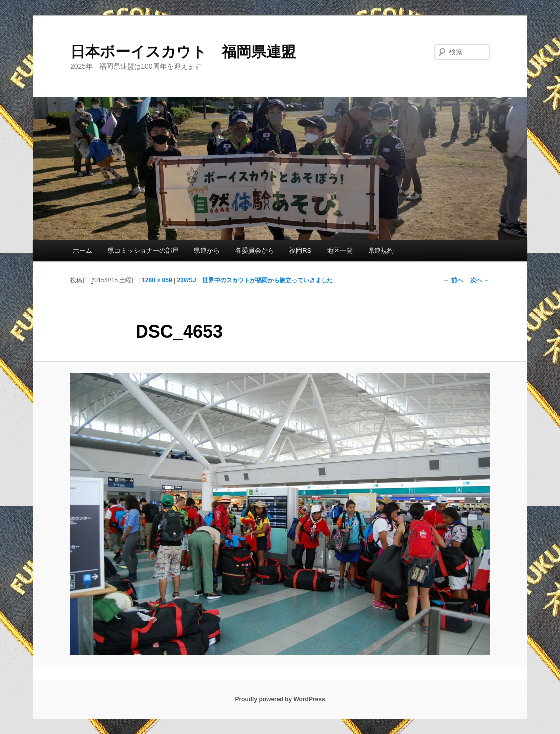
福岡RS (300, 251)
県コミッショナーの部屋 (143, 251)
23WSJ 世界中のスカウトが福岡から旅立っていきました (255, 280)
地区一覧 (340, 251)
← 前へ (453, 280)
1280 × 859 (157, 280)
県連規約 (381, 251)
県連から (207, 251)
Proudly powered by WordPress (280, 699)
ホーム (82, 251)
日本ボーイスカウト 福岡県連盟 (183, 52)
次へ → (480, 280)
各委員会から (255, 251)
